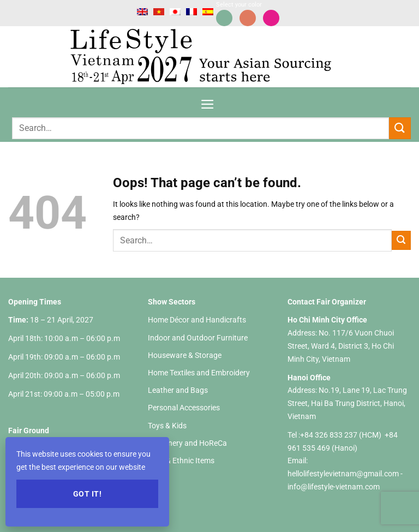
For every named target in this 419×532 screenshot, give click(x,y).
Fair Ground (29, 431)
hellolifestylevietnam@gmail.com (344, 474)
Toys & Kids (167, 426)
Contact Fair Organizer (327, 302)
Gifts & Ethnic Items (181, 461)
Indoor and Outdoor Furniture (198, 338)
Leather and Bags (178, 390)
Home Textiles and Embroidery (199, 373)
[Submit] (400, 128)
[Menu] (208, 101)
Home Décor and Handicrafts (197, 320)
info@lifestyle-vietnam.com (334, 487)
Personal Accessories (184, 408)
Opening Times (35, 302)
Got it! (87, 494)
